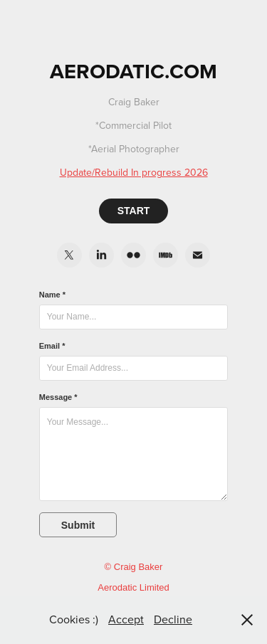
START (134, 211)
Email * (52, 346)
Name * (52, 295)
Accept (126, 619)
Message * (58, 397)
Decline (173, 619)
